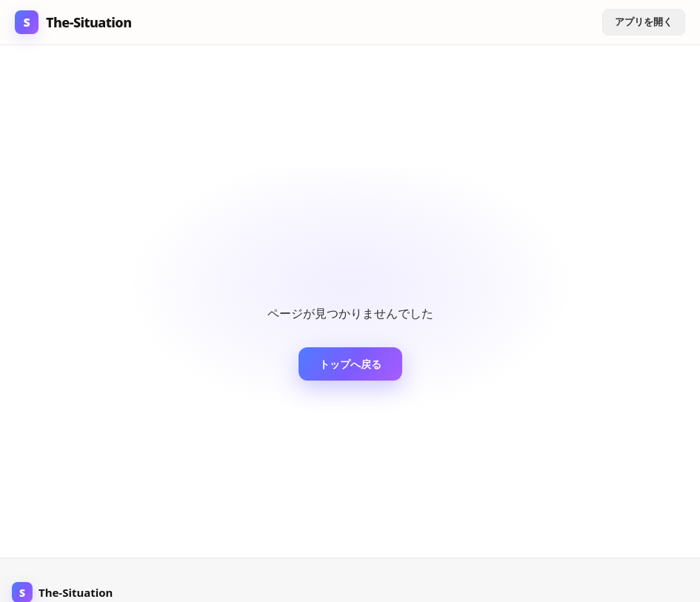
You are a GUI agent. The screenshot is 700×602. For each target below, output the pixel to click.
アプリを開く (644, 21)
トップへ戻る (350, 364)
